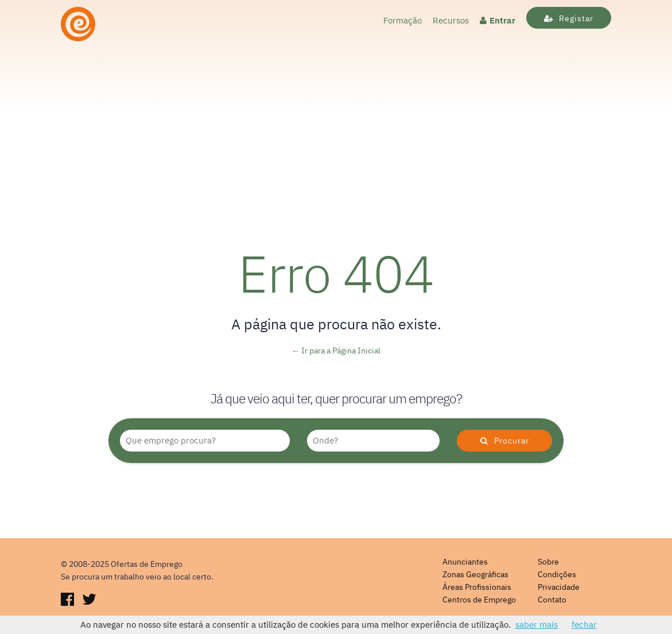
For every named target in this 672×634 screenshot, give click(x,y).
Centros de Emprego (479, 600)
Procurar (505, 441)
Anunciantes (465, 562)
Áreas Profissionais (477, 587)
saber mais (537, 625)
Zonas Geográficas (475, 574)
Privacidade (559, 587)
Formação (403, 20)
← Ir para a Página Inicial (336, 351)
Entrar (498, 20)
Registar (569, 18)
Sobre (548, 562)
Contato (552, 600)
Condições (557, 574)
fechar (584, 625)
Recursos (451, 20)
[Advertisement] (336, 131)
